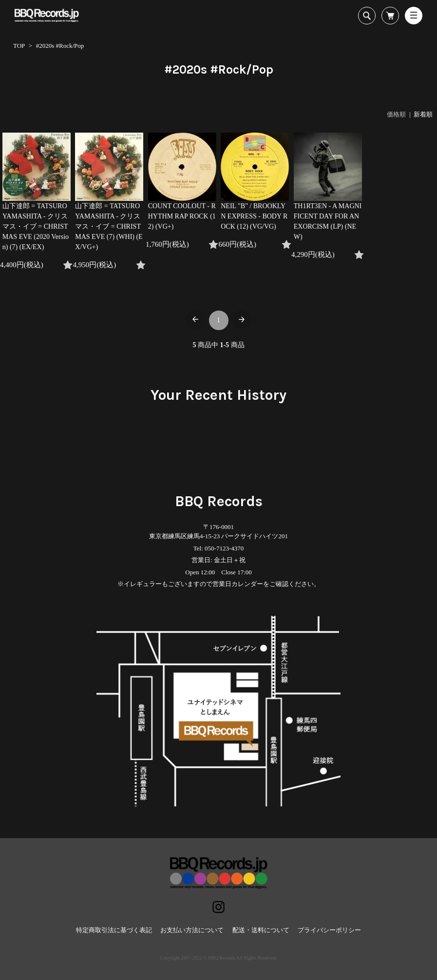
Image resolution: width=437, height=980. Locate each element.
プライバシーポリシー (329, 930)
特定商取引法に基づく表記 (114, 930)
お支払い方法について (192, 930)
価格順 (396, 114)
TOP (19, 46)
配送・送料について (261, 930)
